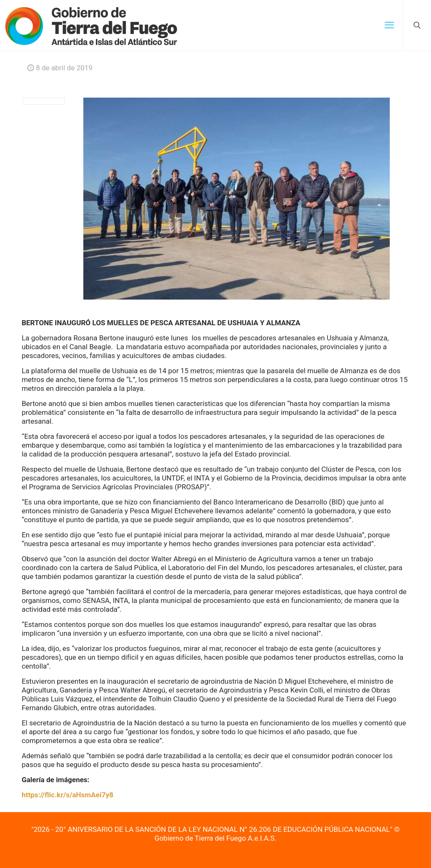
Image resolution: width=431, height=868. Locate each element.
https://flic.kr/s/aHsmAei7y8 (67, 795)
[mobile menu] (389, 25)
